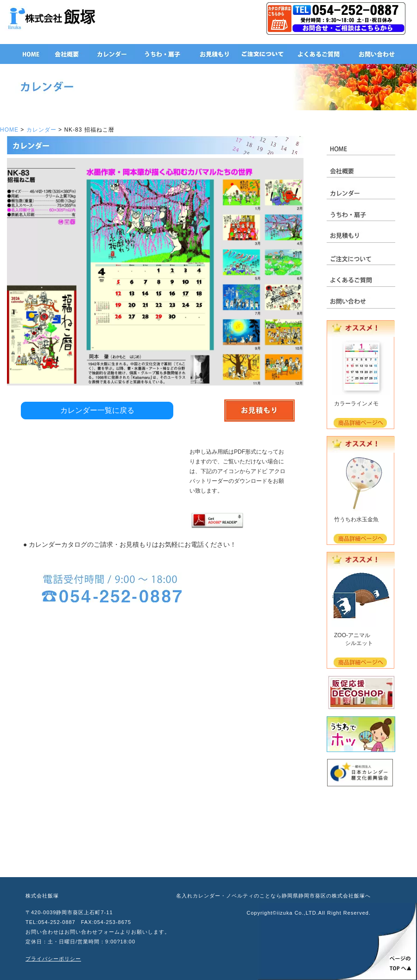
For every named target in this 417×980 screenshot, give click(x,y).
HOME (9, 130)
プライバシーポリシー (53, 959)
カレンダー (41, 130)
